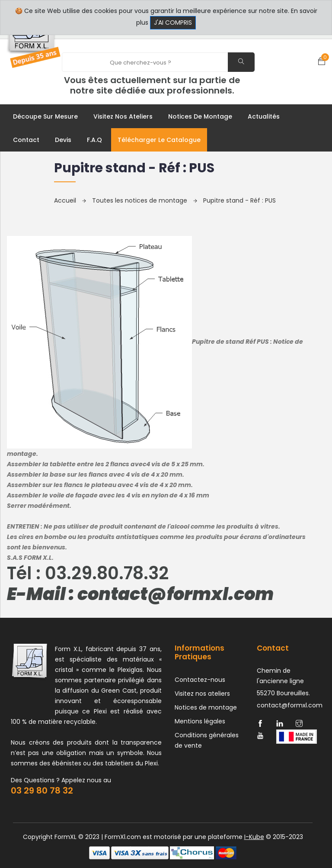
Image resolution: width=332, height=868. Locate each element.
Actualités (264, 116)
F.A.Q (94, 140)
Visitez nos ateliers (123, 116)
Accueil (70, 200)
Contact (26, 140)
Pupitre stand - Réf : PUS (239, 200)
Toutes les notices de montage (145, 200)
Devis (63, 140)
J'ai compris (173, 23)
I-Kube (254, 837)
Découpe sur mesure (45, 116)
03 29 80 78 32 (42, 791)
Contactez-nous (200, 680)
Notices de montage (200, 116)
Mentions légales (200, 721)
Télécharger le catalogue (159, 140)
